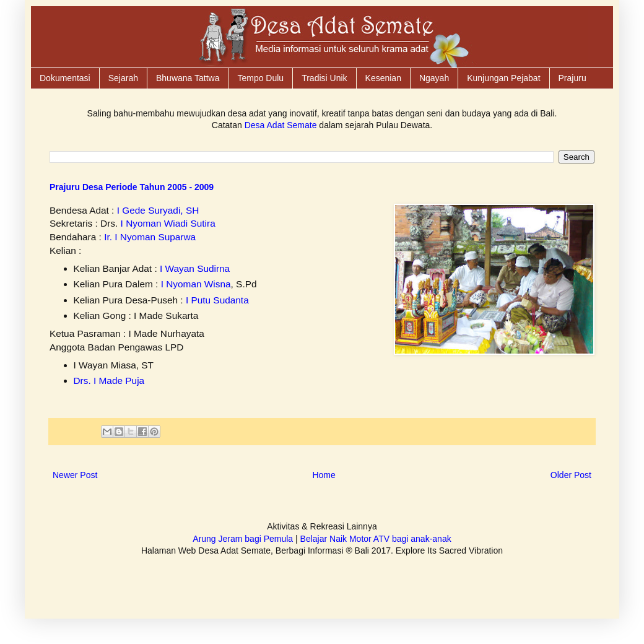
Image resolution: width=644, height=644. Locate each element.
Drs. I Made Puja (109, 381)
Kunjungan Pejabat (503, 78)
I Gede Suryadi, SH (158, 210)
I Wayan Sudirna (195, 268)
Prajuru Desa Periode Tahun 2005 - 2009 (132, 187)
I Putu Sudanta (217, 300)
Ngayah (434, 78)
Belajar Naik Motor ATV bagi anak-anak (376, 539)
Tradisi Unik (324, 78)
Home (324, 475)
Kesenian (383, 78)
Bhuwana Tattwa (188, 78)
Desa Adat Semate (281, 125)
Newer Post (75, 475)
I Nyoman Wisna (196, 284)
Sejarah (123, 78)
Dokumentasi (65, 78)
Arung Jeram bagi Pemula (243, 539)
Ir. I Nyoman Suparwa (150, 237)
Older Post (571, 475)
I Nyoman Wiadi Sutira (168, 223)
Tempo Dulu (260, 78)
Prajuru (572, 78)
